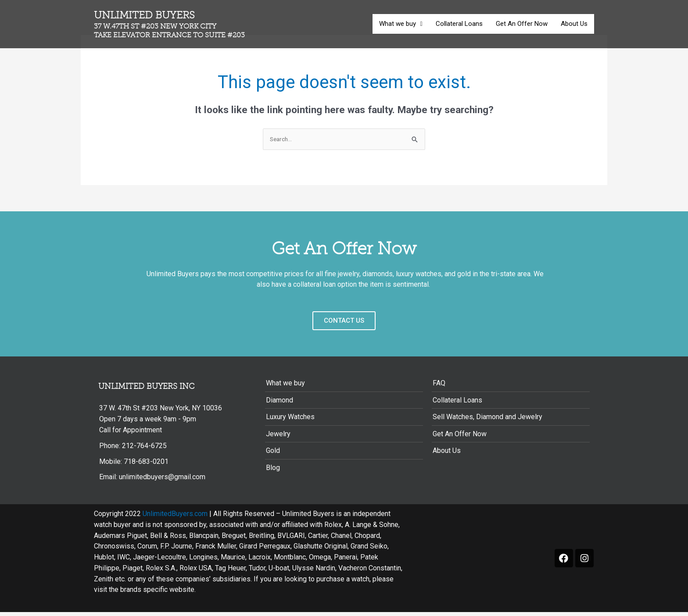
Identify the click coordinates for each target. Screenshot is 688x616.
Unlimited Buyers (172, 25)
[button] (401, 24)
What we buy (401, 24)
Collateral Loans (459, 24)
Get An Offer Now (522, 24)
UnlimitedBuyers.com (175, 518)
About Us (574, 24)
